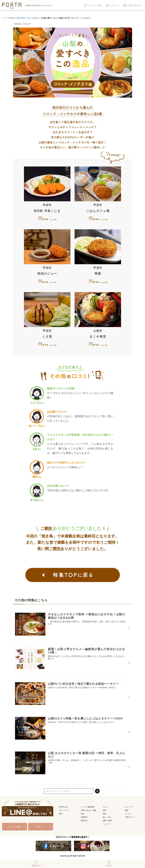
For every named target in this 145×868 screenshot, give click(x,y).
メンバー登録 (93, 5)
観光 (105, 814)
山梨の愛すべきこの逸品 (27, 18)
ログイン (113, 5)
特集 (12, 18)
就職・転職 (107, 821)
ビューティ (129, 807)
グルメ (105, 807)
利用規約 (84, 817)
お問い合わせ (132, 5)
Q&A (60, 814)
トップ (4, 18)
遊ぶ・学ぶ (107, 817)
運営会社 (84, 821)
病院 (127, 810)
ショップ (106, 824)
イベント (128, 814)
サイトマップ (64, 810)
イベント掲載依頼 (88, 807)
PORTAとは (63, 807)
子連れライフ (130, 817)
